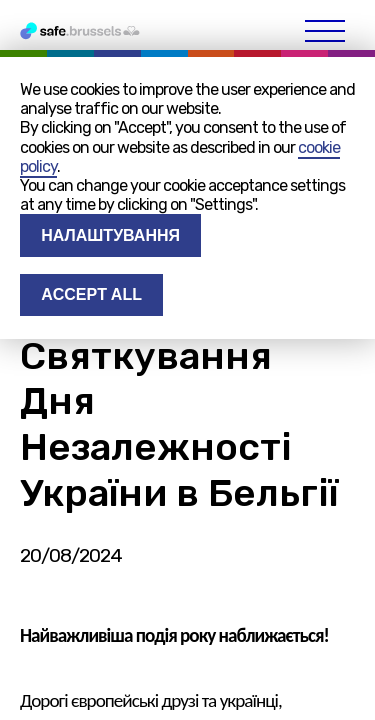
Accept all (91, 294)
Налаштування (110, 235)
